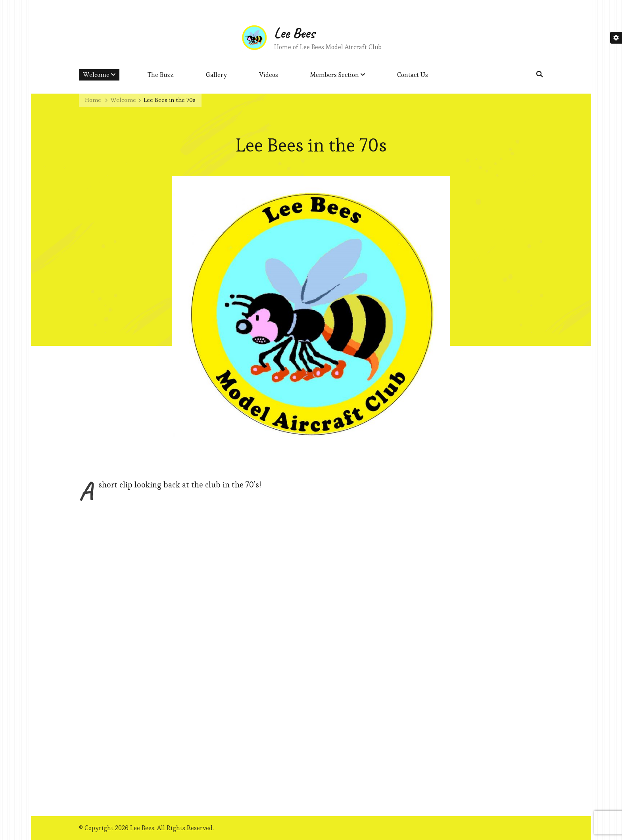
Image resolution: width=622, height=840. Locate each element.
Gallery (216, 75)
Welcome (96, 75)
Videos (269, 75)
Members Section (335, 75)
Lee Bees (295, 33)
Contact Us (413, 75)
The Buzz (161, 75)
